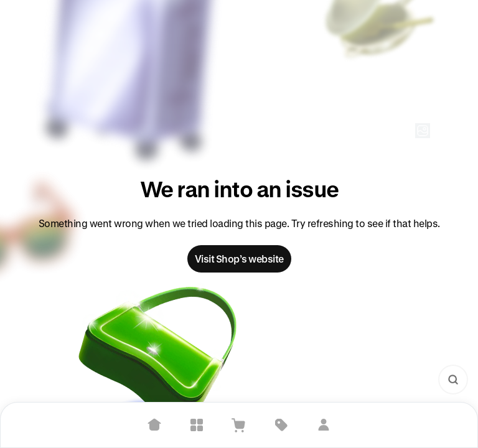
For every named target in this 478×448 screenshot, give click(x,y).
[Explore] (197, 425)
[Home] (154, 425)
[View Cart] (239, 425)
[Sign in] (324, 425)
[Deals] (281, 425)
